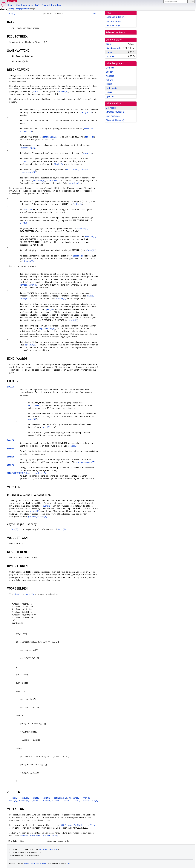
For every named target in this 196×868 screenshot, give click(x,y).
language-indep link (115, 17)
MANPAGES (12, 1)
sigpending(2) (28, 148)
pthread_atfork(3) (29, 285)
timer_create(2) (28, 172)
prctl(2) (27, 209)
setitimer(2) (73, 170)
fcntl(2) (24, 161)
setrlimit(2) (35, 405)
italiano (110, 80)
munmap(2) (63, 91)
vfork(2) (87, 798)
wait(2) (30, 594)
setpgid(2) (86, 112)
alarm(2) (86, 170)
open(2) (49, 309)
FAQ (37, 5)
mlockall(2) (26, 131)
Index (11, 5)
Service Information (51, 5)
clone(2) (91, 250)
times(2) (89, 137)
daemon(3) (24, 801)
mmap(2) (37, 91)
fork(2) (11, 13)
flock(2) (58, 164)
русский (110, 97)
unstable (110, 56)
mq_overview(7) (47, 328)
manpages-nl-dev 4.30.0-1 (48, 849)
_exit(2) (47, 798)
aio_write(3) (54, 180)
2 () (112, 108)
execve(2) (61, 298)
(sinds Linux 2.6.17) (26, 473)
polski (109, 92)
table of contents (115, 32)
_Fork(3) (14, 529)
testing (12, 9)
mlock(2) (88, 129)
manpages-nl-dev (22, 9)
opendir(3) (31, 345)
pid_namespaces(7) (86, 462)
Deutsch (110, 68)
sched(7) (73, 446)
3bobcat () (115, 120)
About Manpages (24, 5)
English (110, 72)
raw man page (113, 25)
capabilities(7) (72, 801)
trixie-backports (113, 48)
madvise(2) (83, 228)
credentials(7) (90, 801)
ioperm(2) (78, 256)
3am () (113, 116)
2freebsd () (115, 112)
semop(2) (87, 153)
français (110, 76)
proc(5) (32, 419)
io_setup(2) (74, 183)
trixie (108, 44)
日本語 (109, 84)
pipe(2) (18, 594)
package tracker (114, 21)
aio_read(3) (39, 180)
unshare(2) (75, 798)
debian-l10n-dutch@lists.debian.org (39, 836)
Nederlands (111, 88)
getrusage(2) (50, 137)
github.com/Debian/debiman (35, 863)
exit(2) (37, 798)
